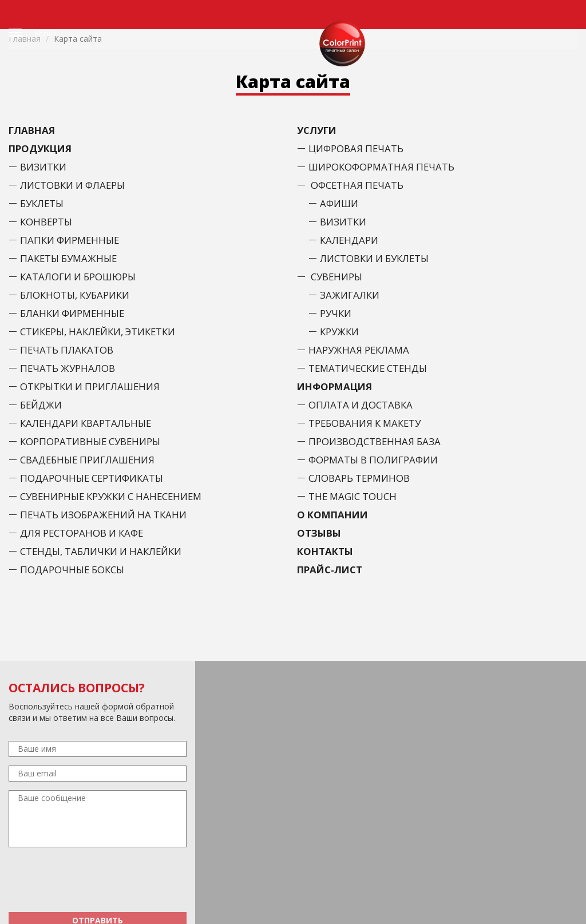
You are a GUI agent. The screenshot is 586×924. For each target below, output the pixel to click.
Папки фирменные (70, 240)
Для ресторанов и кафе (82, 533)
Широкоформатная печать (381, 167)
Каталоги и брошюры (78, 277)
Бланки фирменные (72, 313)
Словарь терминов (359, 478)
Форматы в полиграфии (373, 460)
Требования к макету (365, 423)
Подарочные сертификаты (92, 478)
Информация (334, 386)
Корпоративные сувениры (90, 441)
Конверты (46, 222)
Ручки (336, 313)
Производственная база (375, 441)
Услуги (317, 130)
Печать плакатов (67, 350)
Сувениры (336, 277)
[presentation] (98, 881)
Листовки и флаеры (72, 185)
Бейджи (41, 405)
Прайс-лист (330, 570)
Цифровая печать (356, 148)
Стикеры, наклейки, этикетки (98, 332)
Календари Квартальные (86, 423)
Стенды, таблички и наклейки (101, 551)
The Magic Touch (353, 496)
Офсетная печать (357, 185)
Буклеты (42, 203)
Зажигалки (350, 295)
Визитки (43, 167)
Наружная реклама (359, 350)
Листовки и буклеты (374, 258)
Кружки (339, 332)
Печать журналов (68, 368)
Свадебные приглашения (87, 460)
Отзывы (319, 533)
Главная (32, 130)
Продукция (40, 148)
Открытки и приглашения (90, 386)
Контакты (325, 551)
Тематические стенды (368, 368)
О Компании (332, 515)
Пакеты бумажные (68, 258)
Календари (349, 240)
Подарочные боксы (72, 570)
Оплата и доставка (361, 405)
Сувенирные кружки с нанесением (111, 496)
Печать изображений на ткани (103, 515)
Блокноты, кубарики (75, 295)
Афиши (339, 203)
